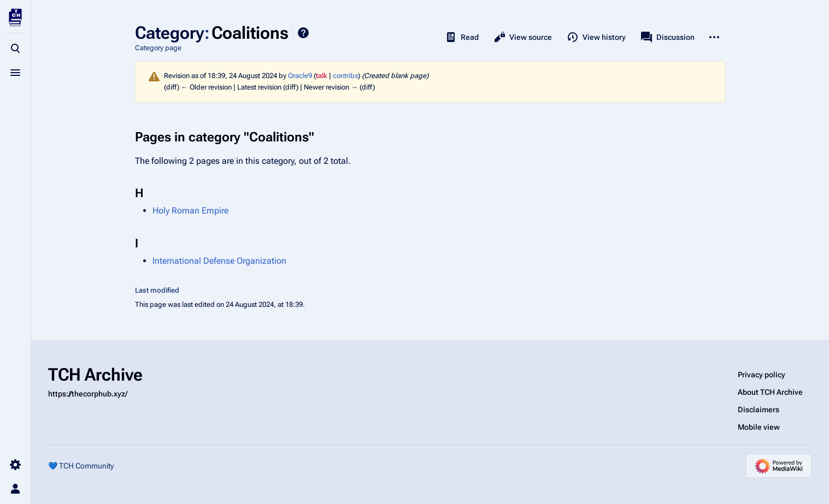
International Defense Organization (219, 261)
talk (322, 76)
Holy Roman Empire (190, 211)
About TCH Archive (770, 392)
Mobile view (759, 427)
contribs (345, 76)
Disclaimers (759, 410)
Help (303, 33)
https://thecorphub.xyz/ (88, 394)
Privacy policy (762, 375)
